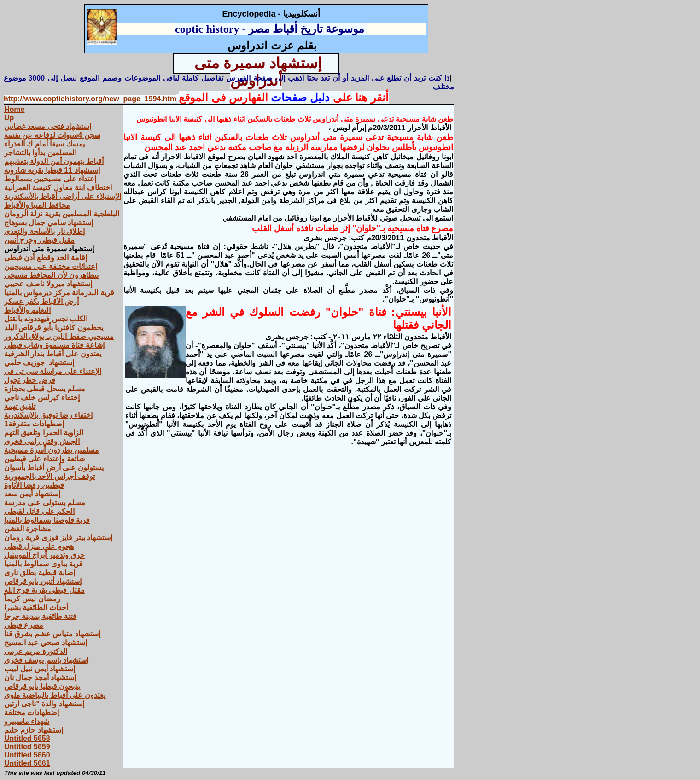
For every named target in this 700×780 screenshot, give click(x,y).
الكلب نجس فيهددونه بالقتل (46, 319)
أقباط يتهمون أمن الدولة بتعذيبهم (54, 161)
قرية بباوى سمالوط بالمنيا (44, 564)
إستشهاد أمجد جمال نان (40, 678)
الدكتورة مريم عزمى (36, 651)
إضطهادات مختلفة (32, 713)
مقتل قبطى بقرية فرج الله (44, 590)
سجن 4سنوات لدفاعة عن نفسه (52, 135)
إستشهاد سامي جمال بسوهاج (49, 223)
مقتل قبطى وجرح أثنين (39, 240)
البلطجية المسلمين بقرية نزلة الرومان (62, 214)
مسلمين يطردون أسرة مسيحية (52, 450)
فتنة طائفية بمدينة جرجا (40, 616)
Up (9, 118)
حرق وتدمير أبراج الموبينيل (44, 555)
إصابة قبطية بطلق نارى (40, 573)
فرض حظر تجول (30, 380)
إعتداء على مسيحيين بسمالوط (50, 179)
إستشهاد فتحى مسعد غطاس (48, 126)
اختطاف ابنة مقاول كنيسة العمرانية (58, 188)
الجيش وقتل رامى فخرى (42, 441)
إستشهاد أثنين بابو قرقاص (43, 581)
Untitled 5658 (27, 738)
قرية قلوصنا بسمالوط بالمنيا (47, 520)
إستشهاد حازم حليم (34, 730)
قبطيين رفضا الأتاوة (34, 485)
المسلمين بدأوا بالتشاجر (40, 153)
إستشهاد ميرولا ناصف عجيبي (48, 284)
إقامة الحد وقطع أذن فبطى (46, 258)
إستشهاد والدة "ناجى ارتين (44, 704)
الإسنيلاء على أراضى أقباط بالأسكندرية (63, 196)
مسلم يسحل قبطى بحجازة (45, 389)
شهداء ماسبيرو (27, 721)
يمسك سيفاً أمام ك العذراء (44, 144)
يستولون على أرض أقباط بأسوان (54, 468)
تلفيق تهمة (20, 406)
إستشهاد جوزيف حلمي (39, 363)
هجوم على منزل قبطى (39, 546)
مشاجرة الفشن (28, 529)
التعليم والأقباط (27, 310)
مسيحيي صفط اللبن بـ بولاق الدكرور (59, 336)
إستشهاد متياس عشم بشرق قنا (52, 634)
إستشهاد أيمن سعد (32, 494)
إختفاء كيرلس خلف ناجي (42, 398)
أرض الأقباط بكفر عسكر (41, 301)
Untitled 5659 (27, 747)
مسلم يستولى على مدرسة (45, 503)
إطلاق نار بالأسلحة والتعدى (44, 231)
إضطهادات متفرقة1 (34, 424)
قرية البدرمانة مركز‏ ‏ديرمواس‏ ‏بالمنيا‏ (59, 293)
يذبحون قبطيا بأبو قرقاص (42, 686)
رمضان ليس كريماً (32, 599)
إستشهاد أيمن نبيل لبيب (40, 669)
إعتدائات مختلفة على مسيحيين (51, 266)
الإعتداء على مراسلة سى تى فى (53, 371)
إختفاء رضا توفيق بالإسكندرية (48, 415)
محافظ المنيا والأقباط (37, 205)
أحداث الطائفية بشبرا (36, 608)
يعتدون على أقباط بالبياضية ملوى (55, 695)
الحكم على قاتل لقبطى (39, 511)
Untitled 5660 (27, 755)
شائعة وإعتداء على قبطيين (44, 459)
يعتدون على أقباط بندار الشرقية (55, 354)
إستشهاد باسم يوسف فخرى (46, 660)
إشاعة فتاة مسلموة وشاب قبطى (54, 345)
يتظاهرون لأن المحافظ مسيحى (51, 275)
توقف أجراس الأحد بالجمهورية (50, 476)
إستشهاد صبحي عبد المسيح (46, 643)
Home (14, 109)
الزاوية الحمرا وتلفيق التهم (44, 433)
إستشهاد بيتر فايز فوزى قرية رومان (58, 538)
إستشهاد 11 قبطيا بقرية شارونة (52, 170)
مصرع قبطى (24, 625)
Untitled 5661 (27, 763)
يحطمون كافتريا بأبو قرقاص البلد (54, 328)
